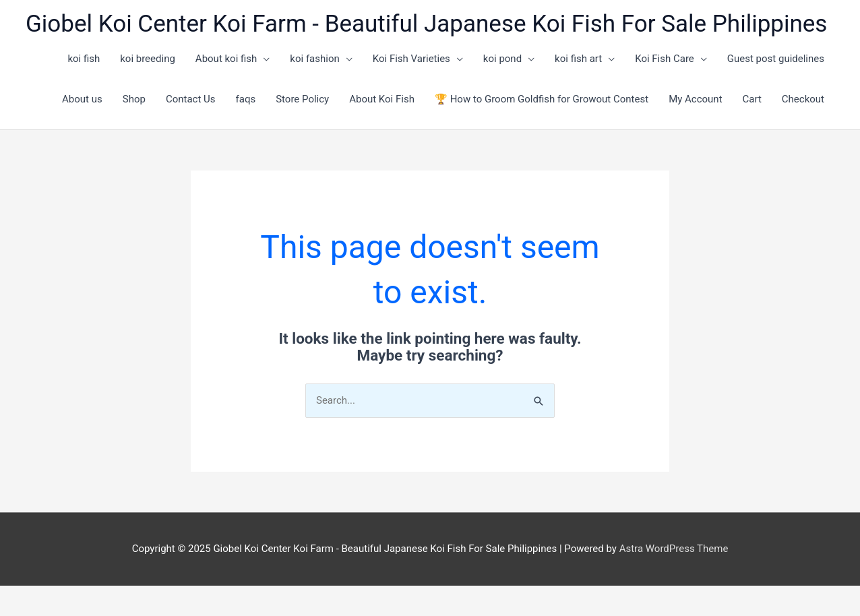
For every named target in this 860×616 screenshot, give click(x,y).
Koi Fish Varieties (411, 59)
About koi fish (226, 59)
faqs (246, 99)
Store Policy (302, 99)
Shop (134, 99)
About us (82, 99)
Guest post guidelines (776, 59)
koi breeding (148, 59)
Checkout (803, 99)
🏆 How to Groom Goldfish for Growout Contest (542, 99)
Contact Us (191, 99)
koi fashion (314, 59)
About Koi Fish (382, 99)
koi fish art (578, 59)
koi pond (502, 59)
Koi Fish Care (665, 59)
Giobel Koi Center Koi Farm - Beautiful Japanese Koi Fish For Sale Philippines (426, 24)
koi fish (84, 59)
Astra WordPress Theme (674, 549)
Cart (752, 99)
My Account (695, 99)
